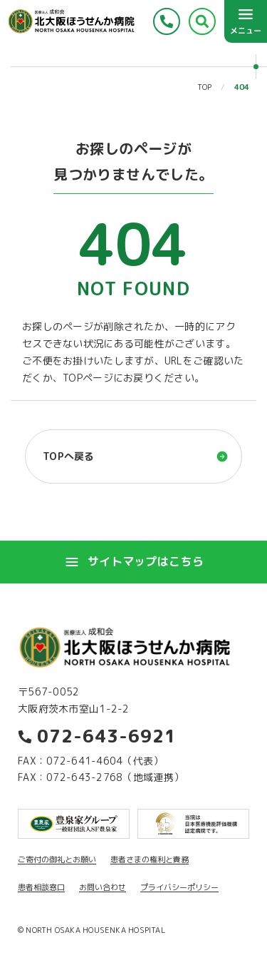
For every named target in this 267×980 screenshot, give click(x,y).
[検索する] (202, 21)
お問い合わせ (103, 887)
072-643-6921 (97, 736)
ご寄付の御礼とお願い (57, 859)
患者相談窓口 (41, 887)
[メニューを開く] (246, 21)
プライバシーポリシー (179, 887)
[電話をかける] (167, 21)
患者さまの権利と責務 (150, 859)
